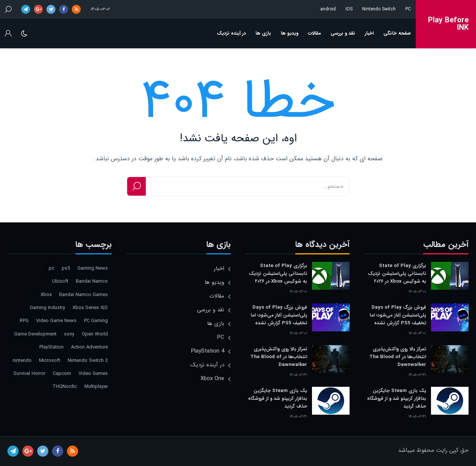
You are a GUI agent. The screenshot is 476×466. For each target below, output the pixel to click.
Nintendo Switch (379, 9)
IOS (349, 9)
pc (52, 268)
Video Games (93, 374)
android (328, 9)
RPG (24, 321)
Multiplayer (96, 387)
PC (408, 9)
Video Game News (56, 321)
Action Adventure (89, 347)
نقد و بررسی (343, 33)
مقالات (314, 33)
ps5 (66, 268)
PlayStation (52, 347)
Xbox (46, 295)
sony (69, 334)
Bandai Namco (92, 281)
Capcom (62, 374)
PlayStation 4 (208, 351)
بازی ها (263, 33)
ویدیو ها (290, 33)
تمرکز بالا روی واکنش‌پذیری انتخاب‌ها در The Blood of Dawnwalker (398, 357)
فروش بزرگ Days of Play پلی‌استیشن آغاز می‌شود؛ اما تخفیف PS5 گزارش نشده (398, 315)
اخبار (369, 33)
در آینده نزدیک (231, 33)
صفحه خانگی (397, 33)
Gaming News (93, 268)
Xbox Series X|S (90, 308)
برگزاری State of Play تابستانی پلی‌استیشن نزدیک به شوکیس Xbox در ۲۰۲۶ (397, 274)
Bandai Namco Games (83, 295)
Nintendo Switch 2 (88, 361)
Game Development (35, 334)
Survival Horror (29, 374)
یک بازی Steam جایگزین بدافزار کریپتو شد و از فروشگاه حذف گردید (397, 398)
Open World (95, 334)
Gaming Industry (47, 308)
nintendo (22, 361)
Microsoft (50, 361)
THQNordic (65, 387)
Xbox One (212, 379)
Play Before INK (448, 24)
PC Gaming (96, 321)
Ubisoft (60, 281)
